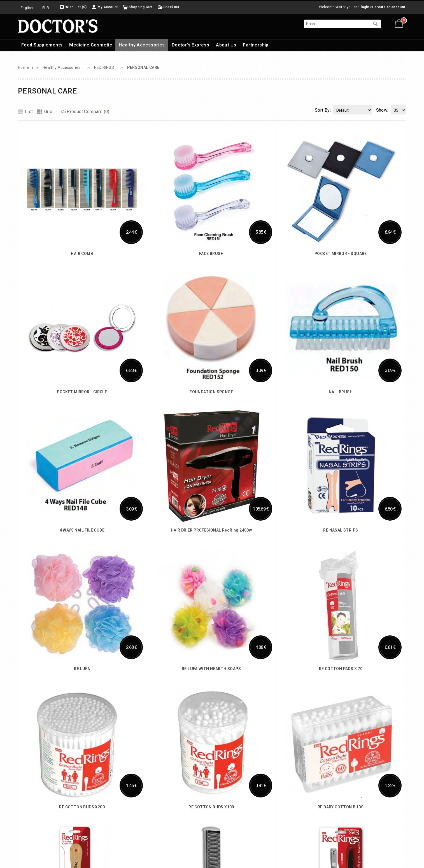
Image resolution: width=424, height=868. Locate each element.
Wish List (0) (76, 7)
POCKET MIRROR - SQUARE (341, 254)
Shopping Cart (140, 7)
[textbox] (337, 24)
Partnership (256, 45)
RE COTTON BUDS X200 (82, 807)
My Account (108, 7)
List (29, 112)
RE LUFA (82, 669)
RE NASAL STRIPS (341, 530)
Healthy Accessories (142, 45)
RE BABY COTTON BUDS (341, 807)
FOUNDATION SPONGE (211, 392)
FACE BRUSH (211, 254)
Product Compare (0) (88, 112)
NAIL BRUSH (341, 392)
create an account (390, 7)
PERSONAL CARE (143, 67)
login (365, 7)
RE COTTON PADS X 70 (341, 669)
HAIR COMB (82, 254)
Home (24, 67)
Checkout (171, 7)
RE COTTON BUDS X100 (211, 807)
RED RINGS (105, 67)
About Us (226, 45)
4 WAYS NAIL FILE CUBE (82, 530)
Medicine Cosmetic (91, 45)
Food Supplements (42, 45)
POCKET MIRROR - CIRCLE (82, 392)
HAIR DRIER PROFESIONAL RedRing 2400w (211, 530)
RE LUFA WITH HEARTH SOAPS (211, 669)
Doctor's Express (190, 45)
